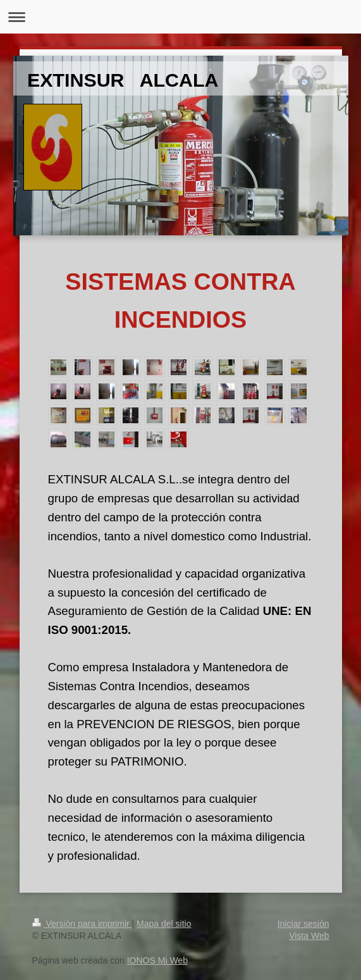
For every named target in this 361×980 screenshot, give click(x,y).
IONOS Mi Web (157, 960)
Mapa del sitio (164, 924)
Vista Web (309, 936)
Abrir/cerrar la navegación (180, 17)
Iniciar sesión (303, 924)
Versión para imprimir (82, 924)
